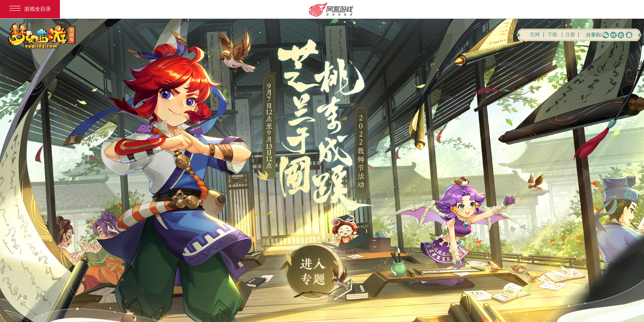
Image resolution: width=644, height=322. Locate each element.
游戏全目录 (30, 9)
